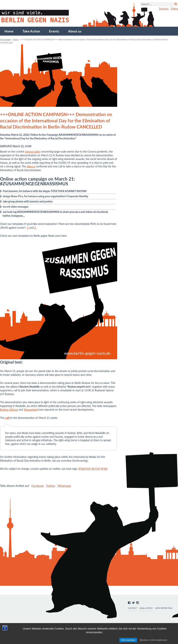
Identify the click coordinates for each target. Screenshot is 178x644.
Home (9, 31)
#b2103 (96, 469)
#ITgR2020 (85, 469)
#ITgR (105, 469)
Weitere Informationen (153, 640)
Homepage (5, 39)
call (7, 418)
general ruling (32, 152)
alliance (31, 166)
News (16, 39)
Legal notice (146, 608)
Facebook (38, 486)
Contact (132, 608)
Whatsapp (64, 486)
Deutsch (164, 9)
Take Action (31, 31)
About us (75, 31)
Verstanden (128, 640)
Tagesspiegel (31, 410)
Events (54, 31)
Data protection (164, 608)
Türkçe (174, 9)
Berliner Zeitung (9, 410)
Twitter (51, 486)
